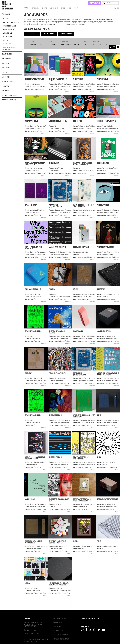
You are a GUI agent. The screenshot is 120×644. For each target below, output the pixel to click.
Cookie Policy (58, 631)
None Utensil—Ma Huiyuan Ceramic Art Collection (59, 584)
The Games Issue (79, 79)
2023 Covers (78, 121)
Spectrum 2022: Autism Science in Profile (57, 542)
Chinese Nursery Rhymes (34, 79)
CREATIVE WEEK (95, 3)
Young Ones (6, 77)
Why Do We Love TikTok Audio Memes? (34, 248)
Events (45, 8)
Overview (7, 19)
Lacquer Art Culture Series (108, 499)
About (76, 8)
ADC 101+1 (6, 40)
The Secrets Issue (56, 457)
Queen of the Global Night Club (59, 500)
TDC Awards (6, 63)
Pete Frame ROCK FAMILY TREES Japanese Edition (82, 500)
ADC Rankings (8, 37)
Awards (27, 8)
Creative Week (7, 54)
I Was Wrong (78, 331)
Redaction (101, 289)
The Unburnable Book (106, 247)
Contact (27, 618)
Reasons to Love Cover (58, 373)
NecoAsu (28, 583)
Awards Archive (9, 30)
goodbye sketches (104, 331)
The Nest (28, 373)
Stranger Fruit (31, 205)
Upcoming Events (59, 618)
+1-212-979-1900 (31, 630)
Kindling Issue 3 (103, 163)
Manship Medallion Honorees (10, 48)
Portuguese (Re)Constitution (56, 206)
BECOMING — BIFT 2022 (81, 247)
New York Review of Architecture (81, 458)
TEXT (99, 541)
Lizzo (99, 457)
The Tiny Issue (103, 79)
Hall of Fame (6, 86)
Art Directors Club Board (12, 22)
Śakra (76, 289)
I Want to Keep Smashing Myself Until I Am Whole (82, 164)
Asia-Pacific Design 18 (33, 289)
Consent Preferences (61, 639)
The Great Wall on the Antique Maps (33, 542)
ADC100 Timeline (8, 44)
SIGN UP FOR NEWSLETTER (90, 618)
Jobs (69, 8)
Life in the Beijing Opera (58, 121)
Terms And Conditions (61, 635)
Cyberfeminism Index (33, 331)
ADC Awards (6, 14)
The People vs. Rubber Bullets (57, 332)
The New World (103, 205)
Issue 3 (76, 541)
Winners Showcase (10, 26)
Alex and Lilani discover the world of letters (108, 374)
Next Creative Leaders (9, 95)
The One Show (6, 59)
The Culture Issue (56, 415)
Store (63, 8)
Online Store (58, 623)
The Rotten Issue (31, 121)
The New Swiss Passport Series (58, 80)
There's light (54, 163)
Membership (54, 8)
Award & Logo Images (9, 100)
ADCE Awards (6, 68)
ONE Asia (5, 72)
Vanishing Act (30, 499)
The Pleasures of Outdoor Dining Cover (35, 164)
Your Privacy (58, 627)
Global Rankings (8, 82)
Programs (36, 8)
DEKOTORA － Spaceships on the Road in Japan (35, 458)
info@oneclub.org (33, 634)
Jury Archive (7, 33)
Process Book (54, 289)
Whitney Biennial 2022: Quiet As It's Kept (84, 416)
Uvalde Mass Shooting (58, 247)
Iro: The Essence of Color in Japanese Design (84, 206)
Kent (99, 415)
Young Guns (6, 91)
